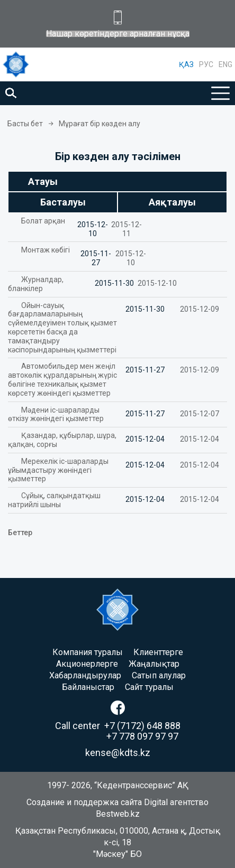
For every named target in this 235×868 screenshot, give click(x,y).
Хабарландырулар (85, 675)
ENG (225, 64)
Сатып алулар (159, 675)
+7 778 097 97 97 (142, 736)
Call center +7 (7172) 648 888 (118, 726)
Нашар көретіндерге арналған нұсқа (118, 34)
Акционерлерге (87, 664)
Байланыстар (88, 687)
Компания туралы (88, 652)
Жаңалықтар (154, 664)
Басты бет (25, 124)
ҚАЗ (186, 64)
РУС (206, 64)
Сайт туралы (149, 687)
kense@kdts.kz (118, 753)
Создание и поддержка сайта (84, 802)
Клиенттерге (158, 652)
